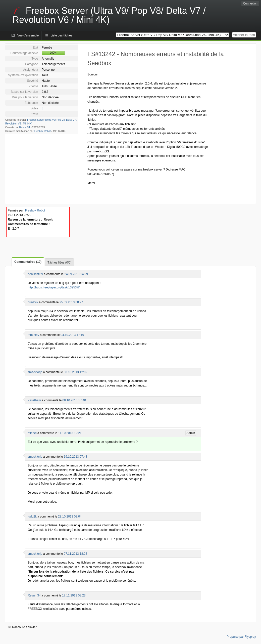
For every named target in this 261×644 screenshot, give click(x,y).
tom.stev (33, 335)
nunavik (33, 302)
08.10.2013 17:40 (74, 400)
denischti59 (35, 274)
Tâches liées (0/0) (59, 263)
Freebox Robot (42, 131)
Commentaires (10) (28, 262)
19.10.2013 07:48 (75, 457)
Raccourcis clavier (22, 627)
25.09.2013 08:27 (71, 302)
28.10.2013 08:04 (70, 517)
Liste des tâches (61, 35)
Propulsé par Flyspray (241, 637)
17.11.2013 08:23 (74, 595)
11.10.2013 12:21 (70, 433)
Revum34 (25, 127)
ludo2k (32, 517)
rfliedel (32, 433)
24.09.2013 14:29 (76, 274)
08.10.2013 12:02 (75, 372)
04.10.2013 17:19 (72, 335)
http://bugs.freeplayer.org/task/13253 (52, 287)
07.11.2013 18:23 (75, 554)
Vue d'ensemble (28, 35)
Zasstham (34, 400)
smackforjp (35, 372)
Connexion (250, 4)
